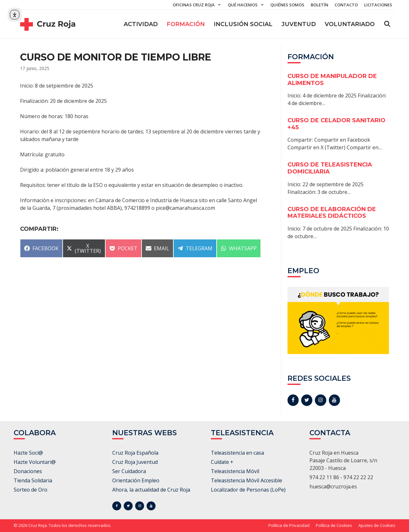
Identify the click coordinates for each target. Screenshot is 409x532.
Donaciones (28, 471)
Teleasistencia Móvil (235, 471)
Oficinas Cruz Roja (198, 5)
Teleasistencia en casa (237, 453)
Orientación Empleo (136, 480)
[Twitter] (307, 400)
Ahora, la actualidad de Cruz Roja (151, 490)
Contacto (346, 5)
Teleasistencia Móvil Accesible (246, 480)
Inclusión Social (243, 24)
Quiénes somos (287, 5)
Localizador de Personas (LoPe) (248, 490)
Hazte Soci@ (28, 453)
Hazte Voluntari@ (35, 462)
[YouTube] (334, 400)
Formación (186, 24)
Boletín (319, 5)
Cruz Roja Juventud (135, 462)
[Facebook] (293, 400)
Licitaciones (378, 5)
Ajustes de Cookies (377, 525)
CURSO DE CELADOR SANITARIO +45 (336, 124)
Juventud (299, 24)
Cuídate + (222, 462)
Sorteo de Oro (31, 490)
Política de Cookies (334, 525)
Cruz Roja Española (135, 453)
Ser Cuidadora (129, 471)
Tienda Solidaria (33, 480)
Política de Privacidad (289, 525)
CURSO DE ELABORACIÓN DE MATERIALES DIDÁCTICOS (332, 213)
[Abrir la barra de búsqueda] (387, 24)
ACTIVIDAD (141, 24)
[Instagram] (320, 400)
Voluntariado (350, 24)
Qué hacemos (247, 5)
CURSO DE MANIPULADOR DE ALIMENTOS (332, 80)
